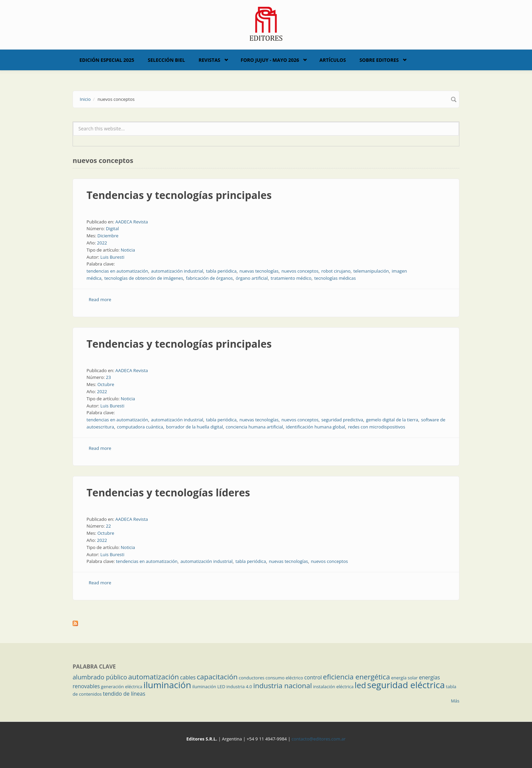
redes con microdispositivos (376, 427)
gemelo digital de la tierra (392, 420)
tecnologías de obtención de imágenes (144, 278)
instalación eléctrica (333, 687)
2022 (102, 243)
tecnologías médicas (335, 278)
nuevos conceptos (300, 271)
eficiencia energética (357, 677)
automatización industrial (177, 271)
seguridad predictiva (342, 420)
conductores (252, 678)
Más (455, 701)
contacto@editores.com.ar (318, 739)
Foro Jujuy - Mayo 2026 (270, 60)
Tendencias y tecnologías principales (179, 195)
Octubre (106, 384)
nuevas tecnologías (259, 271)
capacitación (217, 677)
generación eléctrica (122, 687)
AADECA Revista (132, 222)
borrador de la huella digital (194, 427)
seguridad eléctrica (406, 685)
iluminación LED (209, 687)
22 (108, 526)
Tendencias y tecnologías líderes (168, 492)
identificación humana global (316, 427)
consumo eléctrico (284, 678)
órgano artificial (252, 278)
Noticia (128, 250)
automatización (154, 677)
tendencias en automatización (117, 271)
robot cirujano (336, 271)
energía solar (405, 678)
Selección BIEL (167, 60)
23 (108, 377)
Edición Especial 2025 (107, 60)
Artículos (332, 60)
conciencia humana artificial (254, 427)
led (360, 685)
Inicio (85, 99)
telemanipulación (371, 271)
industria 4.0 (239, 687)
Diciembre (108, 236)
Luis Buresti (112, 257)
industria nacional (282, 685)
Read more (100, 299)
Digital (112, 228)
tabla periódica (221, 271)
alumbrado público (100, 677)
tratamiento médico (291, 278)
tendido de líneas (124, 694)
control (313, 677)
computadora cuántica (140, 427)
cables (188, 677)
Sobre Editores (379, 60)
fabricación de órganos (209, 278)
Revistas (209, 60)
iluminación (167, 685)
